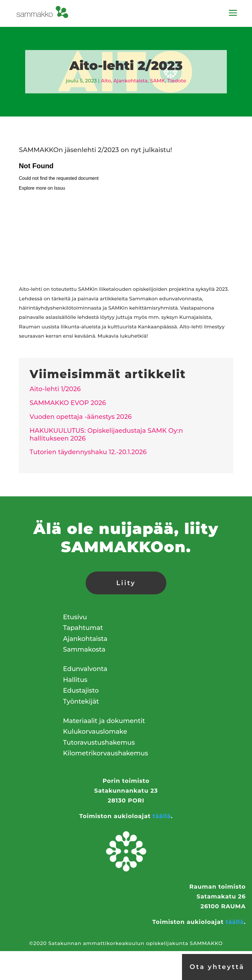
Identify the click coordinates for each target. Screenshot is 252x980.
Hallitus (75, 680)
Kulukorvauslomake (95, 732)
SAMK (158, 81)
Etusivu (75, 617)
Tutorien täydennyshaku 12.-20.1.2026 (88, 452)
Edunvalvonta (85, 669)
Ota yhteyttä (217, 967)
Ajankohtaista (130, 81)
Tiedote (177, 81)
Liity (126, 583)
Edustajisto (81, 690)
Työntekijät (81, 701)
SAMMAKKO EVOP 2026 (68, 403)
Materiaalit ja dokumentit (104, 721)
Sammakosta (84, 649)
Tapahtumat (83, 628)
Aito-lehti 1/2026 (55, 389)
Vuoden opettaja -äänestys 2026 (81, 417)
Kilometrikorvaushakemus (106, 753)
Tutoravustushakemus (99, 743)
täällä (162, 816)
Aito (106, 81)
